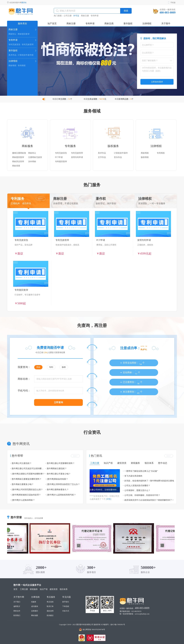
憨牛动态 (163, 463)
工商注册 (95, 463)
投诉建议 (50, 615)
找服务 (34, 602)
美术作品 (12, 55)
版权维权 (145, 157)
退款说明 (50, 611)
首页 (15, 589)
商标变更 (16, 166)
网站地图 (35, 615)
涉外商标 (32, 162)
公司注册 (68, 16)
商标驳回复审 (24, 34)
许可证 (76, 16)
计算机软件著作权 (26, 55)
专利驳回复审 (61, 162)
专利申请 (95, 16)
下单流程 (66, 606)
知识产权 (108, 463)
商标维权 (12, 66)
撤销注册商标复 (19, 153)
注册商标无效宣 (35, 157)
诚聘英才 (17, 606)
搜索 (126, 11)
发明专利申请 (77, 157)
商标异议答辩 (18, 162)
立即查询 (58, 402)
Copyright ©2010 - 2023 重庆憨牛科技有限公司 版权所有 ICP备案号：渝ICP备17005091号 (92, 625)
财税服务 (135, 463)
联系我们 (17, 615)
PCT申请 (59, 157)
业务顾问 (35, 611)
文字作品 (102, 157)
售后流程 (50, 602)
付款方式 (66, 611)
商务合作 (17, 611)
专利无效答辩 (28, 45)
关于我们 (17, 602)
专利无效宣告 (14, 45)
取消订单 (50, 606)
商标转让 (12, 34)
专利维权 (22, 66)
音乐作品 (118, 157)
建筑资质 (122, 463)
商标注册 (85, 16)
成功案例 (35, 606)
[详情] (109, 499)
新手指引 (66, 602)
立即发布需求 (157, 82)
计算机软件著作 (121, 153)
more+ (41, 199)
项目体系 (149, 463)
